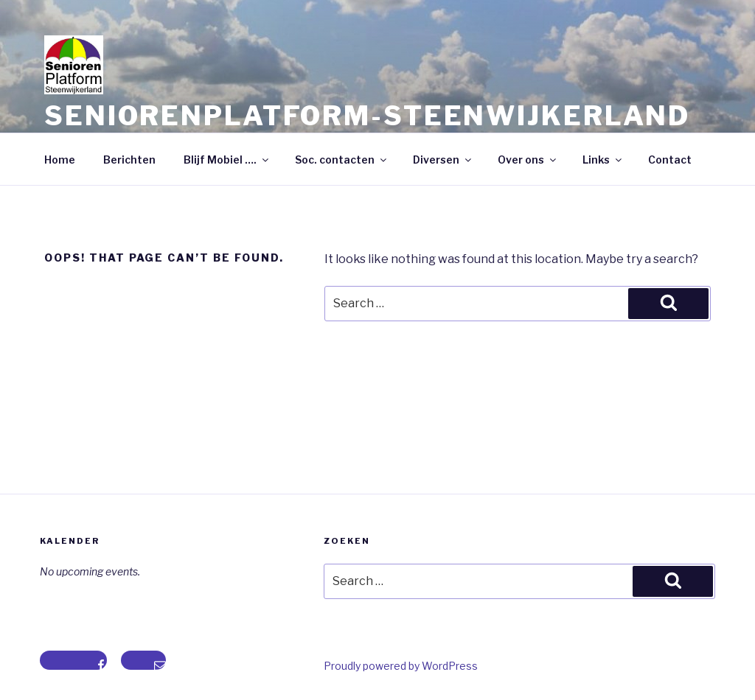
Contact (670, 160)
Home (60, 160)
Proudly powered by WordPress (401, 666)
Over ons (528, 160)
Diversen (443, 160)
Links (603, 160)
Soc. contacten (342, 160)
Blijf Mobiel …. (227, 160)
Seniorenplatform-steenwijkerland (367, 116)
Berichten (129, 160)
